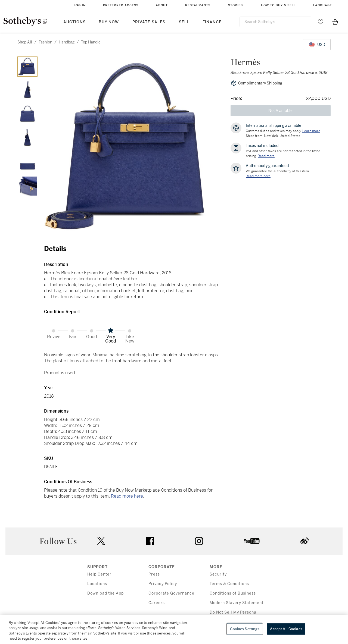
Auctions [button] (74, 22)
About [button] (162, 5)
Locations (97, 584)
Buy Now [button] (109, 22)
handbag (67, 42)
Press (154, 574)
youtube (252, 541)
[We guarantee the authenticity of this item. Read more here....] (258, 176)
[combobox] (275, 22)
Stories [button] (235, 5)
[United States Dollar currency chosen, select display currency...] (317, 45)
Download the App (105, 593)
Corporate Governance (171, 593)
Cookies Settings (245, 629)
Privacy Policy (163, 584)
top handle (91, 42)
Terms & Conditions (229, 584)
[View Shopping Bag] (335, 22)
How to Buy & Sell (278, 5)
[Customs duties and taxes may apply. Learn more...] (311, 131)
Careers (157, 603)
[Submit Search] (305, 22)
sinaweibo (304, 541)
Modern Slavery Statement (237, 603)
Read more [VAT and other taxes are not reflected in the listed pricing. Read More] (266, 156)
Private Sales (149, 22)
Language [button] (323, 5)
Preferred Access (121, 5)
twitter (101, 541)
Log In (80, 5)
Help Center (99, 574)
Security (218, 574)
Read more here (127, 496)
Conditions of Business (233, 593)
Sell (184, 22)
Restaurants (198, 5)
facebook (150, 541)
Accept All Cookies (286, 629)
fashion (45, 42)
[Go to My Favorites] (321, 22)
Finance (212, 22)
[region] (174, 629)
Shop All (25, 42)
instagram (199, 541)
